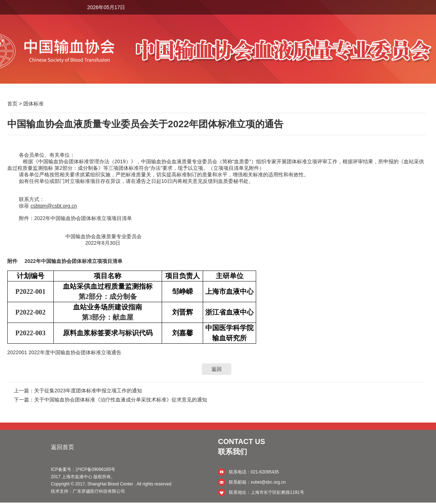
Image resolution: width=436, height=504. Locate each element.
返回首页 (62, 447)
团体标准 (33, 104)
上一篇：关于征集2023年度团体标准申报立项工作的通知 (78, 391)
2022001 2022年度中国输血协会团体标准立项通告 (64, 352)
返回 (217, 369)
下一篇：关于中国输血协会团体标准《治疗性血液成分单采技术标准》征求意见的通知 (110, 400)
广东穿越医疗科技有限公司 (99, 491)
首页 (12, 104)
